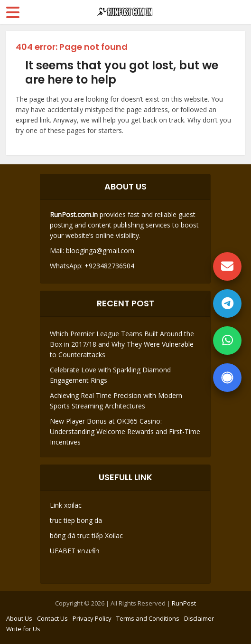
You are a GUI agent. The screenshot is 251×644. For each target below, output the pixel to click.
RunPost (184, 603)
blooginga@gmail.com (100, 251)
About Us (19, 618)
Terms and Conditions (148, 618)
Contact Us (52, 618)
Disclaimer (199, 618)
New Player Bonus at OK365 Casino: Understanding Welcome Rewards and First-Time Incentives (125, 431)
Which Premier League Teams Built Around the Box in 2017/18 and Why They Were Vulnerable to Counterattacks (122, 344)
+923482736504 (108, 266)
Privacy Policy (92, 618)
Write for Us (23, 629)
